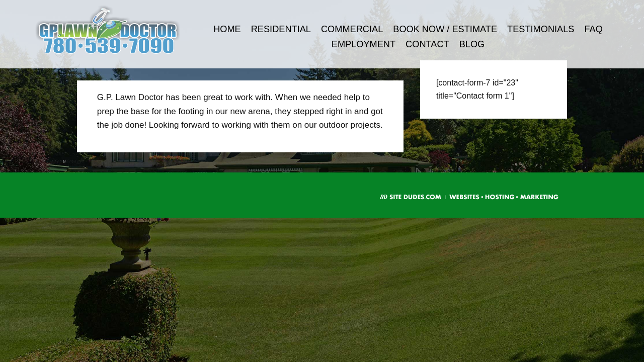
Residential (281, 29)
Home (227, 29)
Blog (472, 44)
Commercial (352, 29)
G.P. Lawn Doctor (121, 30)
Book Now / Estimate (445, 29)
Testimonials (541, 29)
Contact (427, 44)
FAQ (593, 29)
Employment (364, 44)
